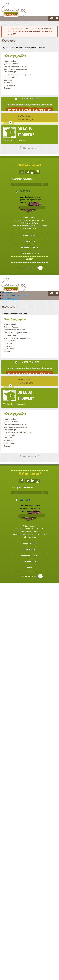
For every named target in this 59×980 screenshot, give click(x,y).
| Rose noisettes (9, 61)
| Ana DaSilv (8, 83)
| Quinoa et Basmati (11, 64)
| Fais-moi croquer (10, 72)
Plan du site (30, 242)
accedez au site (31, 99)
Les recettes (7, 292)
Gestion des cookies (30, 254)
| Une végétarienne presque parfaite (17, 74)
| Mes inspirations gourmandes (15, 69)
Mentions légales (30, 248)
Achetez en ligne (26, 119)
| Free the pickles (10, 77)
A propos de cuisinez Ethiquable (15, 295)
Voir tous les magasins (14, 141)
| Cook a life (7, 80)
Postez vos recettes (10, 299)
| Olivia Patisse (9, 85)
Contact (29, 259)
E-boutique (24, 116)
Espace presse (30, 236)
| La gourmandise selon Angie (15, 66)
